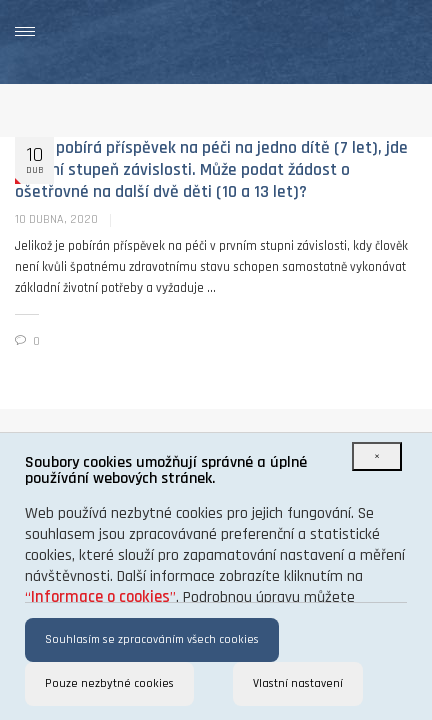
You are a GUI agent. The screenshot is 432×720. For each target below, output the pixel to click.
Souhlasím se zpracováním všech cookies (152, 639)
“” (100, 597)
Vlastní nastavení (298, 683)
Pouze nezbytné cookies (109, 683)
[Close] (377, 456)
